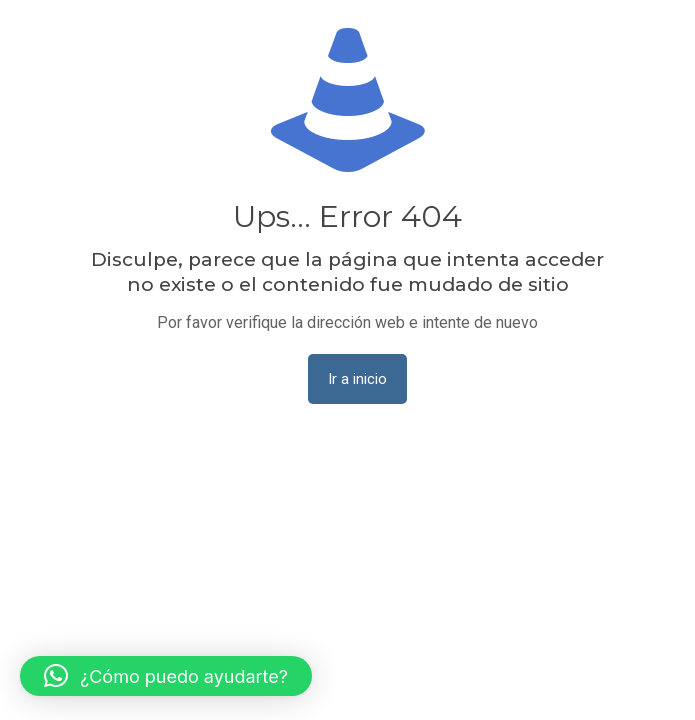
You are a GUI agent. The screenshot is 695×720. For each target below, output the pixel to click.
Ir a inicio (357, 379)
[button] (166, 676)
